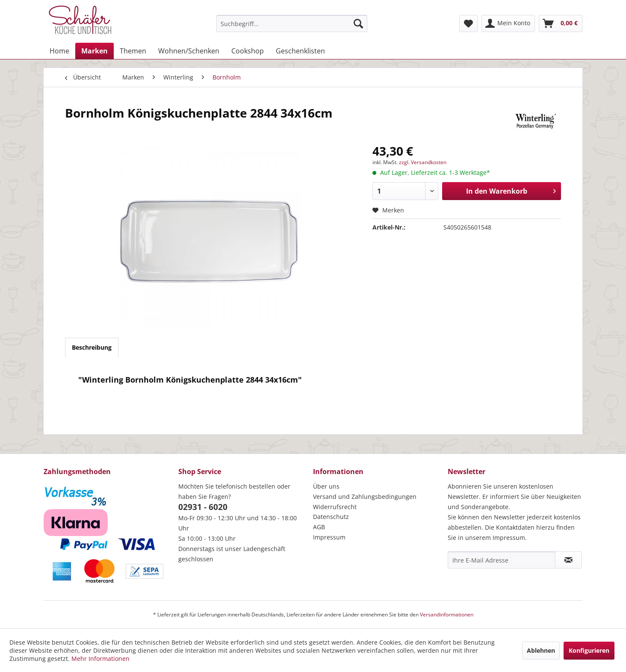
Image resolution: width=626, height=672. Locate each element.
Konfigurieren (589, 650)
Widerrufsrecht (335, 507)
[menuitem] (292, 24)
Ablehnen (541, 650)
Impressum (329, 537)
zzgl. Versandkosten (423, 162)
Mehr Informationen (100, 659)
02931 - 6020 (203, 507)
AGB (319, 527)
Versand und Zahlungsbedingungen (365, 497)
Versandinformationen (447, 615)
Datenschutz (331, 517)
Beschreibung (92, 347)
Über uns (326, 486)
